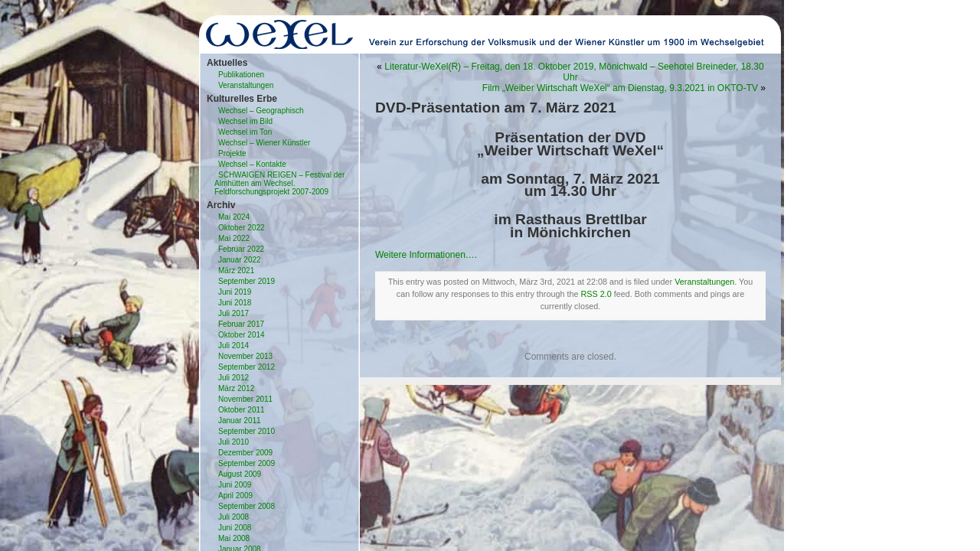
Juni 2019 (235, 292)
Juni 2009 (235, 485)
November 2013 (245, 356)
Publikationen (241, 75)
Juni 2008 (235, 528)
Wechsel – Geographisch (261, 111)
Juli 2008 (234, 517)
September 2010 (247, 431)
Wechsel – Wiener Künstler (264, 143)
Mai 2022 (234, 238)
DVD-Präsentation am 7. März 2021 (496, 108)
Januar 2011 (240, 421)
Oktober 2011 (242, 410)
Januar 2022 (240, 260)
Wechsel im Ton (245, 132)
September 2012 (247, 367)
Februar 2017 (241, 324)
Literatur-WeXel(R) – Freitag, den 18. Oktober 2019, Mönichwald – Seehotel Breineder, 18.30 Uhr (574, 72)
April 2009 (235, 496)
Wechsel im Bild (245, 121)
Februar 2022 (241, 249)
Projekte (232, 153)
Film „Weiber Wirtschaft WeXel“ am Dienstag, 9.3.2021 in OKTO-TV (620, 88)
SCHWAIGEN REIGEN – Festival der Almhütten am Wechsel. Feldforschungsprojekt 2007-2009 (279, 183)
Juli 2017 (234, 313)
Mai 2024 (234, 217)
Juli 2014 (234, 346)
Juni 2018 (235, 303)
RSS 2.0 (596, 294)
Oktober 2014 (242, 335)
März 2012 (236, 388)
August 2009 (240, 474)
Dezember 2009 (245, 453)
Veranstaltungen (246, 85)
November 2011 (245, 399)
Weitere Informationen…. (426, 255)
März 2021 (236, 271)
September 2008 (247, 506)
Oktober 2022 (242, 228)
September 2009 (247, 463)
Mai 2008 (234, 538)
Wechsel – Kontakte (252, 164)
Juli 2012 (234, 378)
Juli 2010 (234, 442)
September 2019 (247, 281)
